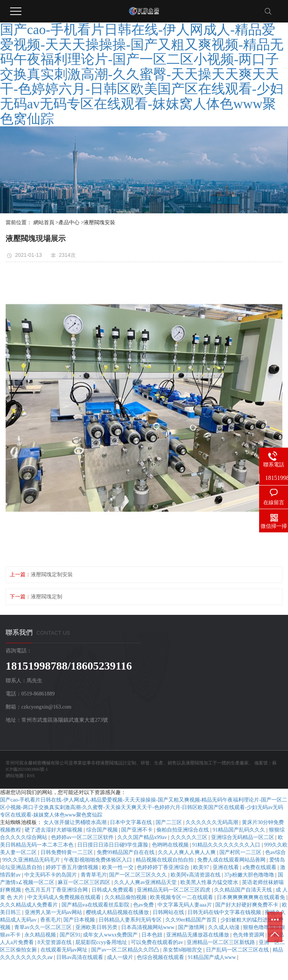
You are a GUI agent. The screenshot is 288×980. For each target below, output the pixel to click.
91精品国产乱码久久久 (240, 830)
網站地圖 (15, 776)
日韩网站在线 (169, 912)
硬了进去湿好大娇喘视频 (54, 830)
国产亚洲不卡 (138, 830)
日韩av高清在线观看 (80, 957)
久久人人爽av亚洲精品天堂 (146, 882)
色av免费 (144, 905)
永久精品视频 (41, 935)
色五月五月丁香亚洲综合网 (57, 890)
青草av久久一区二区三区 (44, 927)
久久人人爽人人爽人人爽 (187, 852)
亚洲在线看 (226, 867)
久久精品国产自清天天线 (244, 890)
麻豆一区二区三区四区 (85, 882)
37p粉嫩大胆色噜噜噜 (250, 875)
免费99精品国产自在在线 (126, 852)
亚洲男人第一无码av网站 (54, 912)
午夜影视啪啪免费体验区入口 (99, 860)
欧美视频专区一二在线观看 (182, 897)
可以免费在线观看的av (158, 942)
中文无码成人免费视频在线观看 (65, 897)
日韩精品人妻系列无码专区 (131, 920)
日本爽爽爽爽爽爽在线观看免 (252, 897)
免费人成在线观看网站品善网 (232, 860)
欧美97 (202, 867)
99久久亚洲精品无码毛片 (32, 860)
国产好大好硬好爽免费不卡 (247, 905)
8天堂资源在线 (55, 942)
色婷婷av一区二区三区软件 (83, 837)
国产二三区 (169, 822)
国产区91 (70, 935)
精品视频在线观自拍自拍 (165, 860)
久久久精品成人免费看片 (30, 905)
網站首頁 (44, 223)
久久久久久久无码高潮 (213, 822)
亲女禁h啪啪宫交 (183, 950)
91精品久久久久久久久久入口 (227, 845)
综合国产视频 (103, 830)
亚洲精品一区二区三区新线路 (222, 942)
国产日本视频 (80, 920)
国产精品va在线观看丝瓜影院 (96, 905)
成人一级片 (121, 957)
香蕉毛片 (51, 920)
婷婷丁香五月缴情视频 (73, 867)
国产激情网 (192, 927)
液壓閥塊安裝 (99, 223)
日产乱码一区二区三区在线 (238, 950)
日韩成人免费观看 (113, 890)
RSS (31, 776)
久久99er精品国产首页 (192, 920)
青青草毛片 (94, 875)
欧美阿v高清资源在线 (196, 875)
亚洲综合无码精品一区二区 (243, 837)
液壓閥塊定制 (46, 597)
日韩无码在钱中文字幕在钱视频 (225, 912)
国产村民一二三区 (241, 852)
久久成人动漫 (225, 927)
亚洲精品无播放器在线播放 (198, 935)
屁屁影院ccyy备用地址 (102, 942)
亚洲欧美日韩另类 (97, 927)
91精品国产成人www (213, 957)
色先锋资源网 (249, 935)
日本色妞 (153, 935)
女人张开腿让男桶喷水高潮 (76, 822)
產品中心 (69, 223)
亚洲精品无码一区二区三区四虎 (174, 890)
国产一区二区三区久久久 (139, 875)
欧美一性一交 (118, 867)
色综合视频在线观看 (161, 957)
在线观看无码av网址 (65, 950)
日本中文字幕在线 (132, 822)
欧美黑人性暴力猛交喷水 (210, 882)
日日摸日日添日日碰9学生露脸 (113, 845)
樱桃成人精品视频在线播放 (118, 912)
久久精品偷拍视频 (126, 897)
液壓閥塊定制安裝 (52, 575)
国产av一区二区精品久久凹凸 (126, 950)
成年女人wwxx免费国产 (111, 935)
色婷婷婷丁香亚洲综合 (164, 867)
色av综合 (275, 852)
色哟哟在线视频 (171, 845)
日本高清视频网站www (148, 927)
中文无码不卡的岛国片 (51, 875)
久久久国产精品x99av (143, 837)
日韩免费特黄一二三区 (67, 852)
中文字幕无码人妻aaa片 (185, 905)
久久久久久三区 (190, 837)
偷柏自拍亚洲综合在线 (183, 830)
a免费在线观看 (260, 867)
